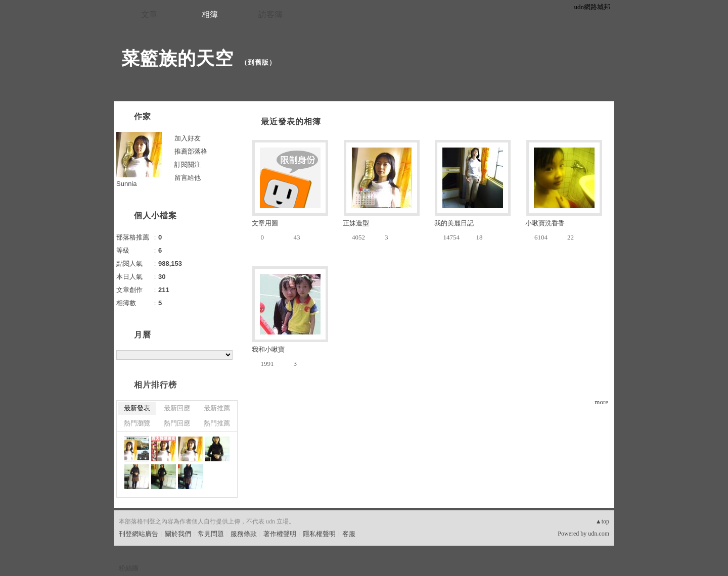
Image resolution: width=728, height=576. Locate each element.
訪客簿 (270, 14)
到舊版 (258, 62)
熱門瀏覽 (137, 423)
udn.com (599, 534)
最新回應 (177, 408)
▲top (602, 521)
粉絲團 (129, 568)
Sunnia (126, 184)
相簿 (210, 14)
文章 (149, 14)
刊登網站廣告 (139, 534)
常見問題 (211, 534)
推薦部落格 (191, 151)
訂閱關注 (188, 164)
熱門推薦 (217, 423)
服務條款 (244, 534)
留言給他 (188, 178)
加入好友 (188, 138)
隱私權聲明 (319, 534)
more (601, 402)
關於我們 (178, 534)
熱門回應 (177, 423)
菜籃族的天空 (177, 58)
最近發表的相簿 (291, 122)
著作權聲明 (280, 534)
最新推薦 (217, 408)
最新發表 (137, 408)
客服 (349, 534)
